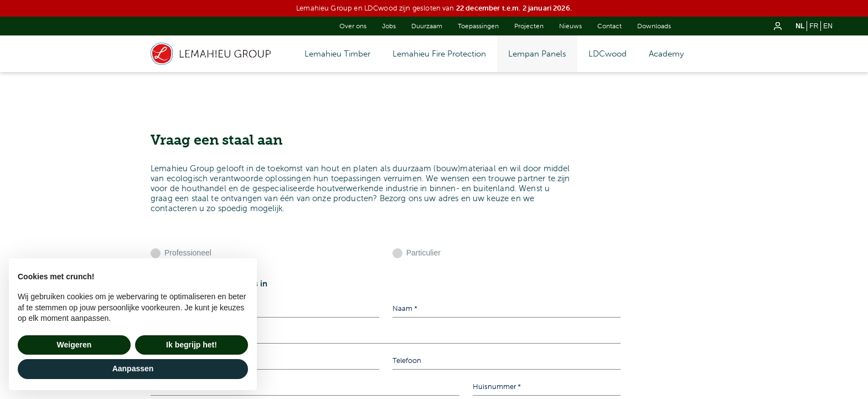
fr (814, 26)
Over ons (353, 26)
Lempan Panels (537, 54)
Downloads (654, 26)
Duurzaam (427, 26)
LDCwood (608, 54)
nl (800, 26)
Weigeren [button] (74, 345)
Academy (666, 54)
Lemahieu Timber (337, 54)
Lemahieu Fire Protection (439, 54)
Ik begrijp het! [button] (192, 345)
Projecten (529, 26)
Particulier (423, 253)
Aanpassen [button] (133, 369)
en (828, 26)
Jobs (389, 26)
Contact (609, 26)
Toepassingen (478, 26)
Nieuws (570, 26)
